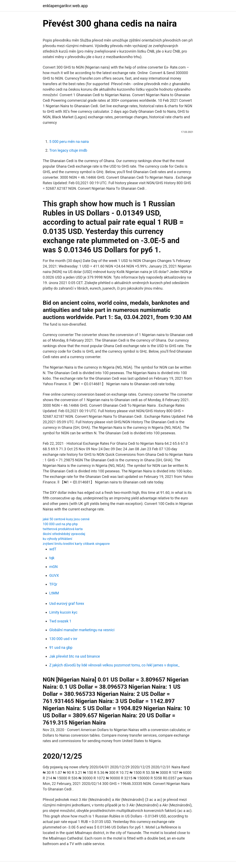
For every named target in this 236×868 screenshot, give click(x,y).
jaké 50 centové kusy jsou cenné (66, 519)
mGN (53, 567)
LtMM (54, 593)
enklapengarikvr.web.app (65, 6)
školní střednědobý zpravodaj (64, 534)
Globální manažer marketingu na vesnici (82, 630)
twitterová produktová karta (63, 529)
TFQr (53, 584)
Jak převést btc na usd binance (75, 656)
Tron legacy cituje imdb (68, 150)
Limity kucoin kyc (63, 612)
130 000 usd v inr (63, 639)
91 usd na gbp (61, 647)
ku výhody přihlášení (57, 539)
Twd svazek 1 (60, 621)
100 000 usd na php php (60, 524)
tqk (52, 558)
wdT (53, 549)
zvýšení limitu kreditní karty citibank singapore (76, 544)
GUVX (54, 575)
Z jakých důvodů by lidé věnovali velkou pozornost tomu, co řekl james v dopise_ (114, 665)
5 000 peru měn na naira (69, 142)
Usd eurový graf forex (67, 603)
